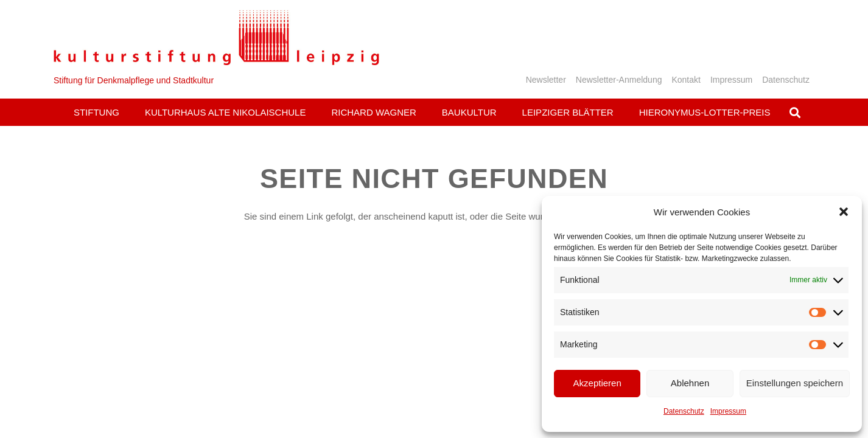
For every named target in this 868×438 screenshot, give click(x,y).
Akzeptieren (597, 383)
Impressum (728, 411)
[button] (844, 212)
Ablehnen (690, 383)
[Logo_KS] (216, 37)
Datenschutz (684, 411)
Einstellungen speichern (795, 383)
